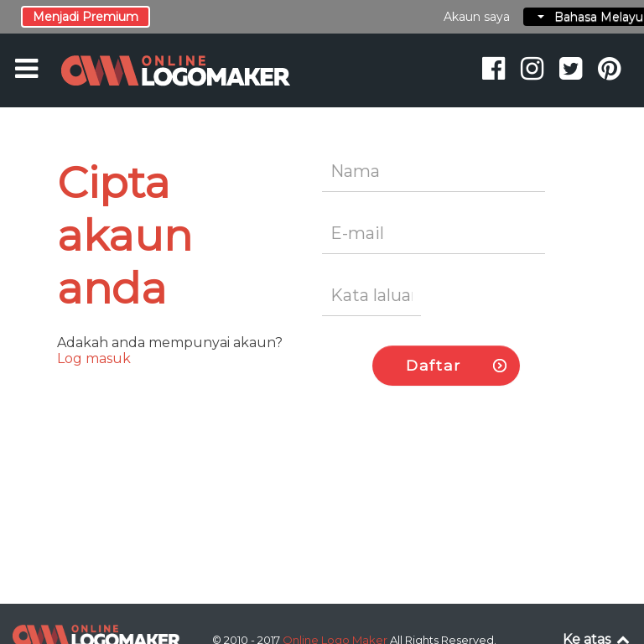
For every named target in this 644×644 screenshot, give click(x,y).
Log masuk (94, 358)
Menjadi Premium (86, 17)
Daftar (434, 365)
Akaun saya (477, 17)
